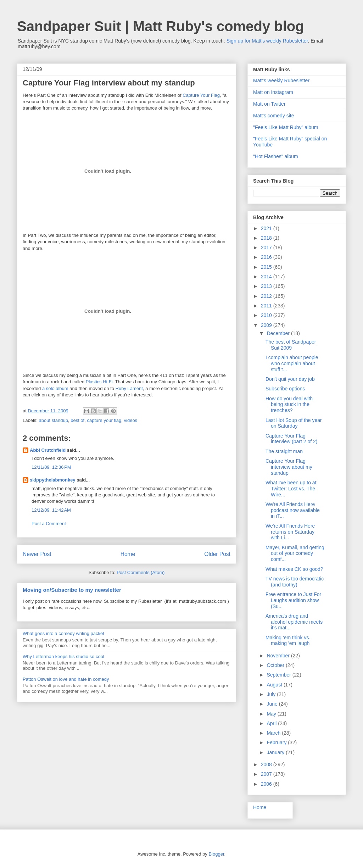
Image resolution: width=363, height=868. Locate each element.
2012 (267, 296)
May (272, 714)
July (272, 694)
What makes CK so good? (294, 569)
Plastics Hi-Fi (99, 382)
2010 (267, 315)
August (275, 685)
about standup (54, 420)
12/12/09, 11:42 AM (51, 510)
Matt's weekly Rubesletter (281, 80)
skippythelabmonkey (53, 480)
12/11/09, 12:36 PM (51, 467)
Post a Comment (49, 524)
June (273, 704)
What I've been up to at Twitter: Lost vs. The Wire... (291, 489)
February (277, 742)
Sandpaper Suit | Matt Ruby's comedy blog (161, 26)
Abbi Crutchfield (48, 450)
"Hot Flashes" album (276, 156)
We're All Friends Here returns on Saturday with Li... (290, 532)
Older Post (217, 554)
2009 (267, 325)
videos (131, 420)
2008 (267, 764)
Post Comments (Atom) (141, 572)
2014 (267, 277)
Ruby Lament (129, 388)
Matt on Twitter (269, 104)
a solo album (55, 388)
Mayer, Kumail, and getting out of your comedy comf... (295, 553)
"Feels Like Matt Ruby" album (286, 127)
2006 (267, 784)
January (276, 752)
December (279, 333)
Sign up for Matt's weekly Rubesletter (267, 41)
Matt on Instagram (273, 92)
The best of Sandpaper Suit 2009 (291, 345)
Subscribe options (285, 389)
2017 (267, 247)
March (274, 733)
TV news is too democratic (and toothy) (295, 582)
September (279, 675)
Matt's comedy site (274, 116)
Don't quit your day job (290, 379)
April (272, 723)
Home (128, 554)
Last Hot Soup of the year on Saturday (294, 423)
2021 (267, 228)
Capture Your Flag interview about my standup (289, 467)
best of (77, 420)
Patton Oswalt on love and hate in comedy (66, 679)
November (279, 656)
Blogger (216, 854)
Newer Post (37, 554)
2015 (267, 267)
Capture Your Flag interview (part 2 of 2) (292, 439)
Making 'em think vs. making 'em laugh (288, 641)
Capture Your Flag (201, 95)
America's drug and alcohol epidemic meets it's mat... (294, 622)
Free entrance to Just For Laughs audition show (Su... (293, 600)
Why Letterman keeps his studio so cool (63, 656)
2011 (267, 306)
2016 (267, 257)
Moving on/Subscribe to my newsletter (72, 590)
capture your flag (104, 420)
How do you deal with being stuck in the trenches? (289, 405)
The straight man (284, 451)
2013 (267, 286)
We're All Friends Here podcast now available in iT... (293, 510)
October (276, 665)
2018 (267, 238)
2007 (267, 774)
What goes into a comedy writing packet (63, 633)
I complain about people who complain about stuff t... (292, 363)
